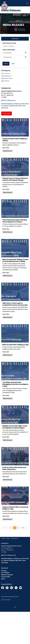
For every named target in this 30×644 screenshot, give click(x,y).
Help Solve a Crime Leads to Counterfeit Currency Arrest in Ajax (15, 304)
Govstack (8, 600)
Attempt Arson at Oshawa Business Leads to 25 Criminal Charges (15, 179)
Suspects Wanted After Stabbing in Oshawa (15, 140)
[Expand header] (28, 3)
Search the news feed (9, 43)
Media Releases (8, 151)
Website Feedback (7, 575)
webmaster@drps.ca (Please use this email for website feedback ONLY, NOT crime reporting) (15, 106)
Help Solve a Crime (7, 78)
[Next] (27, 528)
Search (6, 64)
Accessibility (5, 573)
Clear (13, 64)
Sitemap (4, 571)
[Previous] (3, 528)
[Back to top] (15, 607)
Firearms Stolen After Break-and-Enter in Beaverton (14, 468)
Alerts (3, 579)
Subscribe (15, 39)
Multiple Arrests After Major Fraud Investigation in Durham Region (15, 427)
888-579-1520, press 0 (8, 100)
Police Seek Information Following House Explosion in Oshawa (15, 221)
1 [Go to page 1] (7, 528)
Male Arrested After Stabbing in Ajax (15, 345)
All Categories (6, 71)
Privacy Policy (6, 577)
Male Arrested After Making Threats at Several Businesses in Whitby (15, 260)
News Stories (5, 81)
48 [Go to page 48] (23, 528)
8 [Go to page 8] (18, 528)
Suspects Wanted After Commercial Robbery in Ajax (15, 508)
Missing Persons (6, 76)
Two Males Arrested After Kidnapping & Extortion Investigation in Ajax (15, 384)
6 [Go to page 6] (11, 528)
